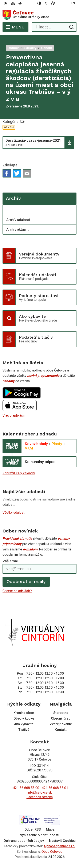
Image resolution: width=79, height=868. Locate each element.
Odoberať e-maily (26, 581)
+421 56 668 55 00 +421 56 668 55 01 (40, 788)
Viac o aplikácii (13, 415)
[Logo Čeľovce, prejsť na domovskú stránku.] (39, 15)
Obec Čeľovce (52, 852)
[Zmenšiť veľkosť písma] (46, 3)
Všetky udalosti (14, 513)
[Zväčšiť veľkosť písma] (53, 3)
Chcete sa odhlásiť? (17, 591)
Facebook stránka (40, 797)
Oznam (9, 128)
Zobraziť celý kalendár (19, 473)
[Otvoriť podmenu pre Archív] (71, 210)
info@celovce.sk (40, 792)
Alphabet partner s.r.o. (59, 846)
